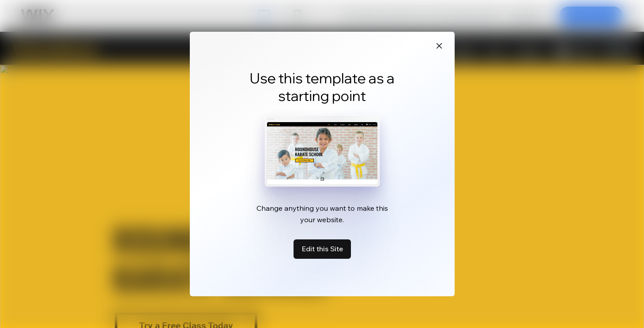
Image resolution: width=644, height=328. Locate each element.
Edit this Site (322, 249)
